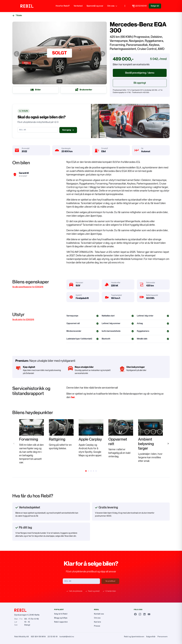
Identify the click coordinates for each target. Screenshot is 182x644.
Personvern (163, 637)
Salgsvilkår (151, 637)
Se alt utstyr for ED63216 (23, 320)
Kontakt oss (99, 614)
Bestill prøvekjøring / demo (140, 73)
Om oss (112, 6)
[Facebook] (135, 614)
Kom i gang (68, 130)
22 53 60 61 (53, 637)
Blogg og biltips (61, 618)
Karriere (98, 622)
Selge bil (155, 6)
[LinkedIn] (144, 614)
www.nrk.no (118, 263)
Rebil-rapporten (61, 622)
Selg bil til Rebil (61, 614)
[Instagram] (140, 614)
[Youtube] (149, 614)
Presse (97, 626)
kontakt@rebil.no (67, 637)
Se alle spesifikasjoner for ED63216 (28, 287)
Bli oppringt (140, 83)
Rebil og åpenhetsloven (134, 637)
